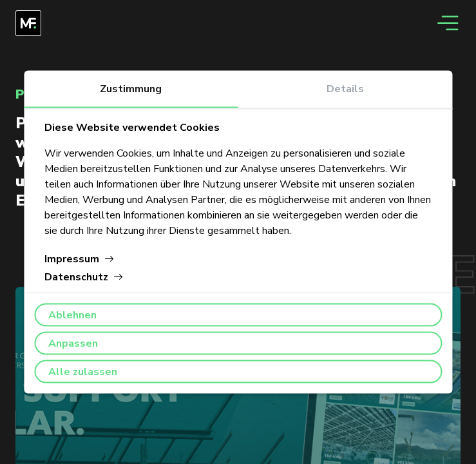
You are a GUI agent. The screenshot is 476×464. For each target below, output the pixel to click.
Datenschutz (84, 277)
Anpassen (73, 343)
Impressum (80, 259)
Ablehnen (72, 315)
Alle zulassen (83, 372)
